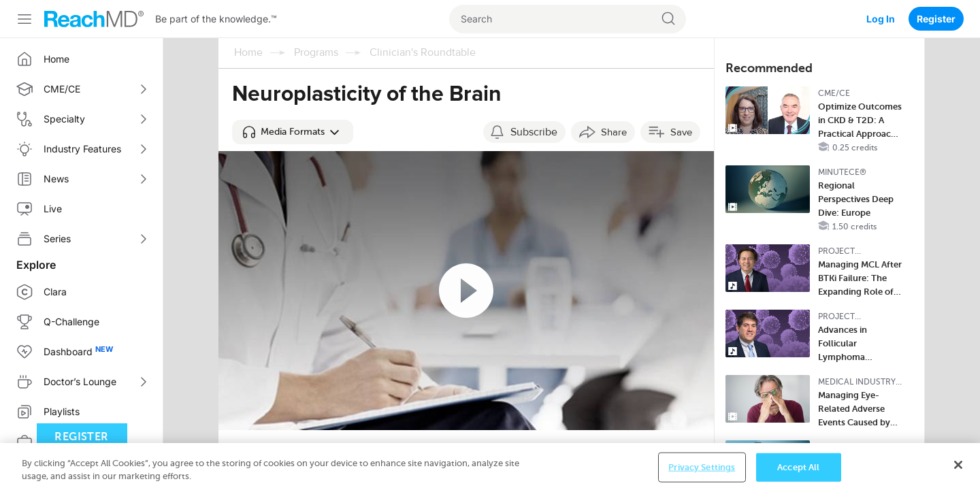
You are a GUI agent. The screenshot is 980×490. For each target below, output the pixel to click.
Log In (881, 19)
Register (936, 19)
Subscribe (534, 132)
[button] (293, 132)
